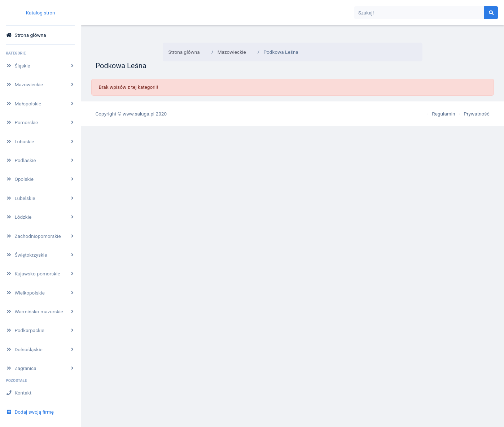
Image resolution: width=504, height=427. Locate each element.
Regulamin (443, 114)
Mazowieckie (232, 52)
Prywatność (476, 114)
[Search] (419, 13)
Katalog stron (40, 13)
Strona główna (184, 52)
